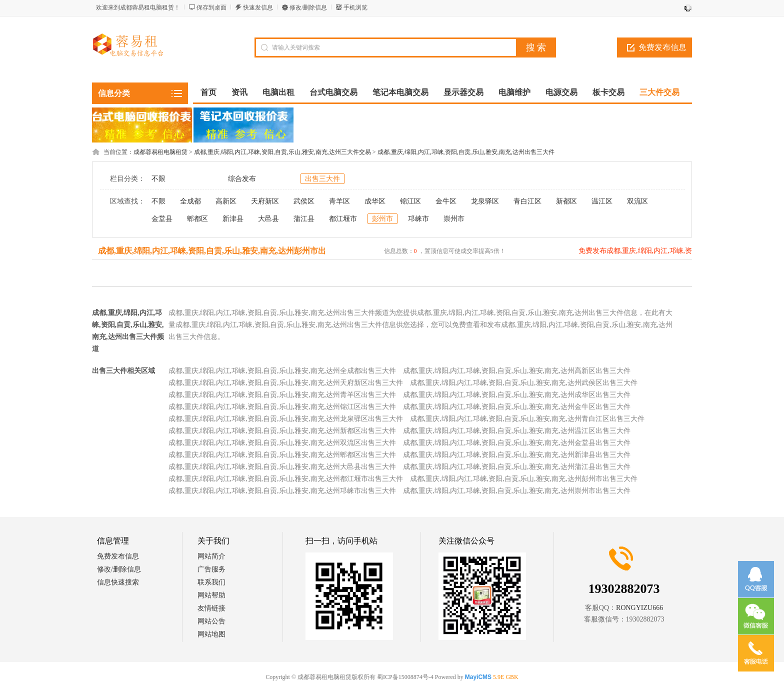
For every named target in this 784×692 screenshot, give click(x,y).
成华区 (375, 201)
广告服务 (211, 569)
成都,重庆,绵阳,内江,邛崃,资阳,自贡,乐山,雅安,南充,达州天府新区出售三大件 (286, 383)
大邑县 (268, 219)
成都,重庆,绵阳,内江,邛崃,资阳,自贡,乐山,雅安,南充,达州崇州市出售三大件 (517, 491)
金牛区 (446, 201)
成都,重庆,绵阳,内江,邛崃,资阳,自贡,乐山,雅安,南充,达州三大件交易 (282, 152)
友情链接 (211, 608)
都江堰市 (343, 219)
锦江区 (410, 201)
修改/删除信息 (308, 7)
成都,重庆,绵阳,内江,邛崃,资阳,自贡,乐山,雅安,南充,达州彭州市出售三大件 (524, 479)
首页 (208, 92)
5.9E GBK (506, 677)
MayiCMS (478, 677)
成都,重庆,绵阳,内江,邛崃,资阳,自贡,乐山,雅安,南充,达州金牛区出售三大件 (517, 407)
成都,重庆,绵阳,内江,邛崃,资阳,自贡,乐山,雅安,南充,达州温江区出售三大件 (517, 431)
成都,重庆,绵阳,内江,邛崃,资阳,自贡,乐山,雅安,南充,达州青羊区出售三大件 (282, 395)
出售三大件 (322, 179)
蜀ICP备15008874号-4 (405, 677)
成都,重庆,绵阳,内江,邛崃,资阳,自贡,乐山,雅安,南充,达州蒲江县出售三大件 (517, 467)
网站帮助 (211, 595)
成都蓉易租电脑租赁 (160, 152)
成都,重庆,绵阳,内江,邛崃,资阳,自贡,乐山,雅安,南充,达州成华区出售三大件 (517, 395)
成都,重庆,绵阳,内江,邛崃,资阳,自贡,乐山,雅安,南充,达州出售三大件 (466, 152)
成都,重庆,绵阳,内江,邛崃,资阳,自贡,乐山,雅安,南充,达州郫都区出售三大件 (282, 455)
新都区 (566, 201)
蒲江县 (304, 219)
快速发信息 (258, 7)
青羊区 (339, 201)
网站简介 (211, 556)
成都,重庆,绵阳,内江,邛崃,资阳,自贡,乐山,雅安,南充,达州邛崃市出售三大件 (282, 491)
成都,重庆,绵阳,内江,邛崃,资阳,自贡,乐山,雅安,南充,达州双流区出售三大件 (282, 443)
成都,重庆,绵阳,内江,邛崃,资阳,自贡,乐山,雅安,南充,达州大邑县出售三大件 (282, 467)
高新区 (226, 201)
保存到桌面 (211, 7)
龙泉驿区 (485, 201)
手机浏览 (355, 7)
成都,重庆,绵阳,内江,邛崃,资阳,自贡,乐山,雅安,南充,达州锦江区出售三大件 (282, 407)
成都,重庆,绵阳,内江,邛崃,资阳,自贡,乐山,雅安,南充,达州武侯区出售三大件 (524, 383)
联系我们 (211, 582)
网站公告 (211, 621)
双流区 (637, 201)
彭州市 (382, 219)
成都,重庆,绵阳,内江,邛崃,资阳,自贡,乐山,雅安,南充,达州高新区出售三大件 (517, 371)
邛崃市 (418, 219)
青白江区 (527, 201)
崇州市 (454, 219)
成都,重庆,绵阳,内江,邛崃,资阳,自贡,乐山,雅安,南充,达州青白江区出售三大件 (527, 419)
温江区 (602, 201)
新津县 (233, 219)
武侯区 (304, 201)
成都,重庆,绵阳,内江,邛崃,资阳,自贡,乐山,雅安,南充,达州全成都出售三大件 (282, 371)
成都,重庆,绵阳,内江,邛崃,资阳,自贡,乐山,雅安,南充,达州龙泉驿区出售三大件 (286, 419)
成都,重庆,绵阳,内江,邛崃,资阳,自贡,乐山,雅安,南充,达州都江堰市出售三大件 (286, 479)
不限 (158, 179)
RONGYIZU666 (639, 608)
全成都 (190, 201)
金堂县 (162, 219)
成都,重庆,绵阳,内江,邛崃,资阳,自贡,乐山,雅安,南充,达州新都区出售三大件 (282, 431)
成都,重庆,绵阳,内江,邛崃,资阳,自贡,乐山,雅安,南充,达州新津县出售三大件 (517, 455)
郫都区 (197, 219)
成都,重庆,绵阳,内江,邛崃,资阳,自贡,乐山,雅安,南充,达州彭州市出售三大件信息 (212, 259)
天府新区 (265, 201)
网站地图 (211, 634)
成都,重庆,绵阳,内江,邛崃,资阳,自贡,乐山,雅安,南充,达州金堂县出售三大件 (517, 443)
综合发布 (242, 179)
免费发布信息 (662, 47)
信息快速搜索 (118, 582)
